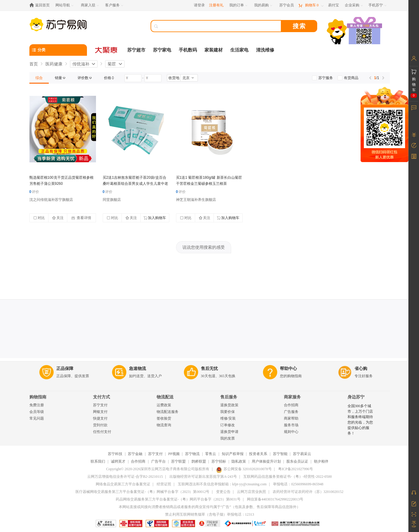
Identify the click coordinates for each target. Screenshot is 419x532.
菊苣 (112, 64)
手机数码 (188, 50)
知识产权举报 (233, 454)
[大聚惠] (107, 50)
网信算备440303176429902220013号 (275, 499)
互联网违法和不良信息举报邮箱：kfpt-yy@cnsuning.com (222, 484)
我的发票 (228, 438)
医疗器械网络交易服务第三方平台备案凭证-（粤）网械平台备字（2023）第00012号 (142, 492)
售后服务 (229, 397)
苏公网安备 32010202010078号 (244, 469)
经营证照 (164, 484)
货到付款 (100, 425)
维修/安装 (228, 418)
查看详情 (81, 218)
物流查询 (164, 425)
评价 (34, 192)
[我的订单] (239, 5)
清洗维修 (265, 50)
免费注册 (37, 405)
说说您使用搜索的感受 (204, 247)
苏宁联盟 (178, 461)
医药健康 (54, 64)
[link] (39, 78)
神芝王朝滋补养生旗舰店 (196, 200)
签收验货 (164, 418)
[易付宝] (334, 5)
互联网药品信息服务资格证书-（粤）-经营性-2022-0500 (288, 477)
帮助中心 (288, 369)
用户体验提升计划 (266, 461)
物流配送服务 (168, 412)
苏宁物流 (192, 454)
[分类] (58, 50)
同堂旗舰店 (112, 200)
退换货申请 (229, 432)
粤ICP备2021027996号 (296, 469)
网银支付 (100, 412)
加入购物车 (155, 218)
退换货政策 (229, 405)
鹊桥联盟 (199, 461)
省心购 (361, 369)
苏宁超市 (136, 50)
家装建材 (214, 50)
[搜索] (220, 26)
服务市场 (291, 425)
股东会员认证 (297, 461)
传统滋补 (81, 64)
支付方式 (101, 397)
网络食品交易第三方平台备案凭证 (123, 484)
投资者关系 (258, 454)
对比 (39, 218)
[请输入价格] (133, 78)
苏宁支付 (100, 405)
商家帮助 (291, 418)
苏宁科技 (115, 454)
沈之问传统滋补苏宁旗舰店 (51, 200)
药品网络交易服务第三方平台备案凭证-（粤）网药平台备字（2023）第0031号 (178, 499)
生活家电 (239, 50)
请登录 (199, 5)
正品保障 (65, 369)
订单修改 (228, 425)
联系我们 (98, 461)
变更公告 (223, 492)
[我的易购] (264, 5)
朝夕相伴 (321, 461)
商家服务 (292, 397)
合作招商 (291, 405)
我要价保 (228, 412)
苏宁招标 (219, 461)
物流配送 (165, 397)
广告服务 (291, 412)
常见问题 (37, 418)
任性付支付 (102, 432)
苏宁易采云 (302, 454)
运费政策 (164, 405)
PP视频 (174, 454)
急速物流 (138, 369)
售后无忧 (209, 369)
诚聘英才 (118, 461)
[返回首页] (41, 5)
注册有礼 (216, 5)
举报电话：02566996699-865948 (298, 484)
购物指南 (38, 397)
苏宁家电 (162, 50)
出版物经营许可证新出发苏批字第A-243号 (203, 477)
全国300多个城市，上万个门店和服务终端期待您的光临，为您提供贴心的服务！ (360, 420)
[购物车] (311, 5)
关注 (58, 218)
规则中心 (291, 432)
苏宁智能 (280, 454)
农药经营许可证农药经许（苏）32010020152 (308, 492)
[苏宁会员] (287, 5)
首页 (34, 64)
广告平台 (158, 461)
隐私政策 (239, 461)
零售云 (211, 454)
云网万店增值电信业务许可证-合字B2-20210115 (125, 477)
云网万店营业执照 (251, 492)
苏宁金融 (135, 454)
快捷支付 (100, 418)
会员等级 (37, 412)
